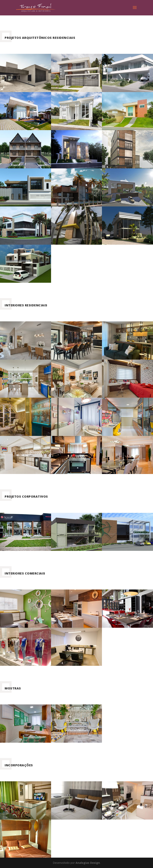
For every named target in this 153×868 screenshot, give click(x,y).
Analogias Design (88, 863)
